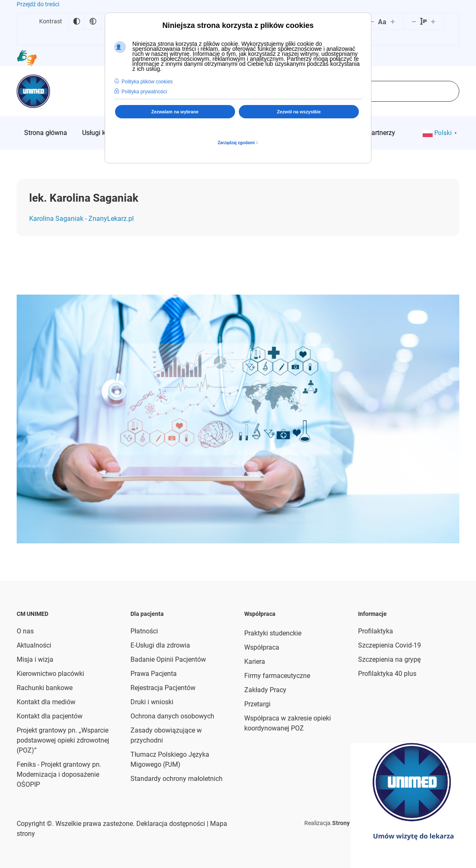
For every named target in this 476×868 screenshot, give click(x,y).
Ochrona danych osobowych (172, 716)
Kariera (255, 662)
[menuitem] (46, 133)
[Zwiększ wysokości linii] (433, 21)
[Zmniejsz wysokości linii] (414, 21)
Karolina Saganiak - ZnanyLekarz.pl (81, 219)
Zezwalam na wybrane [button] (175, 112)
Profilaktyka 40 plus (387, 674)
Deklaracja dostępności (171, 824)
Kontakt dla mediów (46, 702)
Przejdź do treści (38, 4)
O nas (25, 631)
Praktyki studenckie (273, 633)
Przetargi (257, 704)
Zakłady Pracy (265, 690)
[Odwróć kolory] (77, 21)
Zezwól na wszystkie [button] (299, 112)
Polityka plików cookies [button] (147, 82)
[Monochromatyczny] (93, 21)
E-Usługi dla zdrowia (160, 645)
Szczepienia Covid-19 (390, 645)
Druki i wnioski (152, 702)
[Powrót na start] (33, 91)
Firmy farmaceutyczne (277, 676)
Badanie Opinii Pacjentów (168, 659)
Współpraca (262, 647)
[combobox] (388, 91)
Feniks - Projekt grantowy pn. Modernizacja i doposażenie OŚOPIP (59, 774)
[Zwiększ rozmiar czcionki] (393, 21)
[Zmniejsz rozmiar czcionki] (372, 21)
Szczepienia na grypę (389, 659)
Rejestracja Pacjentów (163, 688)
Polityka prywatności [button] (144, 92)
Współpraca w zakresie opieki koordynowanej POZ (288, 723)
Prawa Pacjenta (154, 674)
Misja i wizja (35, 659)
